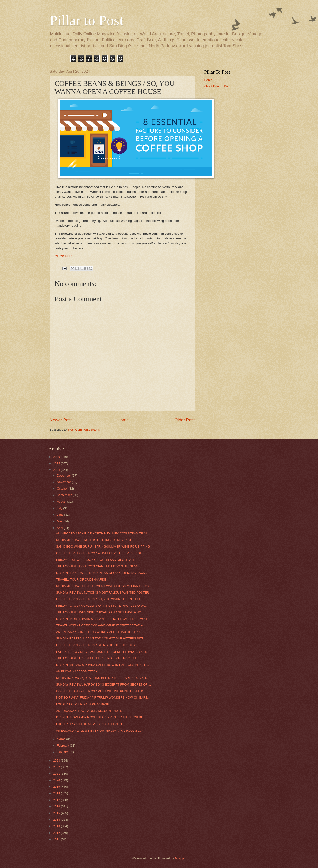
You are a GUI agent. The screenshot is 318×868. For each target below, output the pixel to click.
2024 (57, 470)
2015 (57, 813)
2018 (57, 793)
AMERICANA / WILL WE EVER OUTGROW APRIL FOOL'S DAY (100, 731)
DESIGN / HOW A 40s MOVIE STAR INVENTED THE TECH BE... (101, 717)
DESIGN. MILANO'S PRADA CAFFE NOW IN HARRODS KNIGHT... (103, 665)
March (61, 739)
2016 (57, 806)
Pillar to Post (87, 20)
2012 (57, 833)
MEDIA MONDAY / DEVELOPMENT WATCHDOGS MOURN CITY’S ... (104, 586)
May (60, 521)
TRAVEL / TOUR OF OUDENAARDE (81, 579)
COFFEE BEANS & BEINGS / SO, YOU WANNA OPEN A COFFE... (102, 599)
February (63, 746)
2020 (57, 780)
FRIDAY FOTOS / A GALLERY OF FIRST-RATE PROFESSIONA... (101, 606)
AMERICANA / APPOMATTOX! (77, 671)
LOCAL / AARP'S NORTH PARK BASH (83, 704)
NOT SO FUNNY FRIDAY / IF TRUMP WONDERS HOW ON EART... (103, 698)
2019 (57, 787)
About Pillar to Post (217, 86)
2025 (57, 463)
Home (123, 420)
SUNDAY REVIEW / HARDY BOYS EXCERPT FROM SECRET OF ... (104, 684)
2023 (57, 761)
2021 (57, 774)
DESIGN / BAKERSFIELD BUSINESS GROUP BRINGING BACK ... (102, 573)
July (60, 508)
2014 (57, 820)
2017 (57, 800)
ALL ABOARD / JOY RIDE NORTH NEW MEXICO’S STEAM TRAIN (102, 533)
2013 (57, 826)
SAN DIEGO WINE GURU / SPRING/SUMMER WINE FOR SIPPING (103, 546)
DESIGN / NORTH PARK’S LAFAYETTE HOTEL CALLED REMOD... (103, 619)
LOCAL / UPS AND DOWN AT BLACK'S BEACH (89, 724)
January (63, 752)
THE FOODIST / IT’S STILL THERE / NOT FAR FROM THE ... (98, 658)
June (61, 515)
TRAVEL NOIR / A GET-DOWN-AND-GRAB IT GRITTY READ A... (101, 625)
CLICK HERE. (65, 256)
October (63, 489)
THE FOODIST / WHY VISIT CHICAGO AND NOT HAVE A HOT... (101, 612)
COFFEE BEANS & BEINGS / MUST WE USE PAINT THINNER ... (101, 691)
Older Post (184, 420)
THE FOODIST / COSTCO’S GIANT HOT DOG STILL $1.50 (97, 566)
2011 (57, 839)
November (64, 482)
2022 (57, 767)
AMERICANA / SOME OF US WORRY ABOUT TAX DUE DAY (98, 632)
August (62, 502)
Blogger (180, 858)
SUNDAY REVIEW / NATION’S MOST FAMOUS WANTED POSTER (103, 593)
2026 (57, 457)
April (60, 528)
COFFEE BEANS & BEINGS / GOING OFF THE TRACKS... (97, 645)
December (64, 475)
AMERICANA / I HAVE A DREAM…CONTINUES (89, 711)
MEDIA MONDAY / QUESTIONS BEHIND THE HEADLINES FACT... (102, 678)
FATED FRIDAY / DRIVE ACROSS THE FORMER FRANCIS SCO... (102, 652)
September (65, 495)
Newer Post (61, 420)
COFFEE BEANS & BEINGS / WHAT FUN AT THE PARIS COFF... (101, 553)
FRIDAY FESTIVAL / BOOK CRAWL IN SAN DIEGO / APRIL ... (99, 560)
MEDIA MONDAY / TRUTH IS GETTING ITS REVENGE (94, 540)
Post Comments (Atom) (84, 430)
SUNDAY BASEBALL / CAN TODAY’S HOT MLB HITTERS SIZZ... (101, 638)
